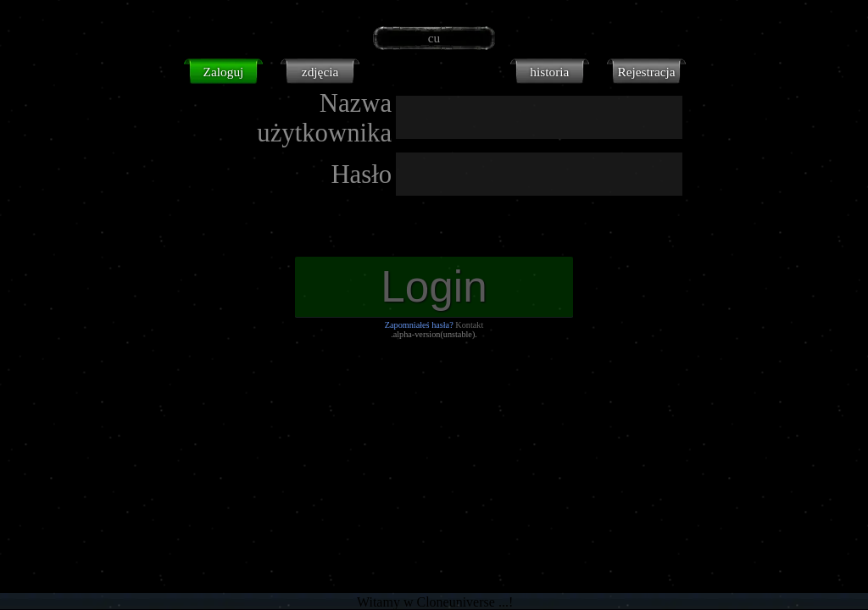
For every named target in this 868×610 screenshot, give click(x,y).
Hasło (361, 175)
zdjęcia (320, 72)
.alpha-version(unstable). (434, 334)
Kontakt (469, 325)
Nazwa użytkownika (324, 118)
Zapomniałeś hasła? (419, 325)
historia (549, 72)
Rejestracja (646, 72)
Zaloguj (224, 72)
